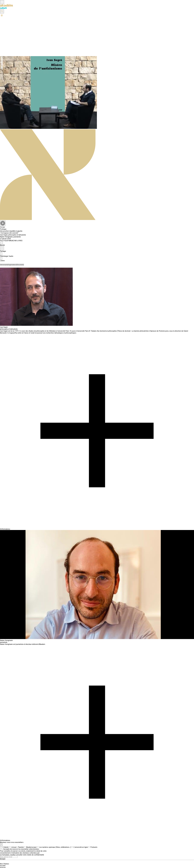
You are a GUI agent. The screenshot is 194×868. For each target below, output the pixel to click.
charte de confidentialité (35, 855)
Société (3, 866)
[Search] (9, 857)
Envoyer (3, 859)
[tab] (4, 265)
